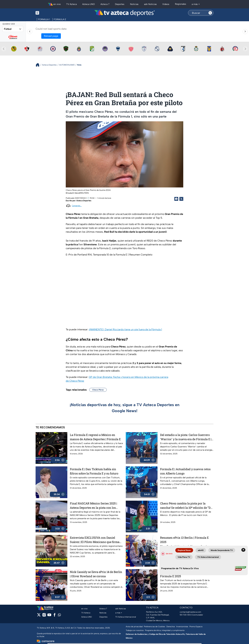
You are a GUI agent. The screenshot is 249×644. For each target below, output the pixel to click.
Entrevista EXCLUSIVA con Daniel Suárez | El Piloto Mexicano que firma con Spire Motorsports (95, 540)
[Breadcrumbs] (39, 65)
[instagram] (44, 616)
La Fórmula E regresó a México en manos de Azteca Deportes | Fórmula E (95, 437)
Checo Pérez (98, 390)
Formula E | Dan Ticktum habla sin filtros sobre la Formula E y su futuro (94, 471)
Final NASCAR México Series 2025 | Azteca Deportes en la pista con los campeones (93, 505)
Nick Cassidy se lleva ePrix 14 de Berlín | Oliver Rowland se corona (96, 574)
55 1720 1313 (185, 615)
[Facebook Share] (176, 199)
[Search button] (210, 13)
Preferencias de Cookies (155, 627)
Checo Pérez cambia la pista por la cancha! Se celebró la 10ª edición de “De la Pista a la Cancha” (186, 505)
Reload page (51, 36)
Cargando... (77, 206)
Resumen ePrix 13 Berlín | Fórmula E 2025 (184, 540)
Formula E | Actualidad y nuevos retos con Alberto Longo (185, 471)
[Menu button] (48, 13)
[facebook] (55, 616)
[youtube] (49, 616)
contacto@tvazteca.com (190, 612)
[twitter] (39, 616)
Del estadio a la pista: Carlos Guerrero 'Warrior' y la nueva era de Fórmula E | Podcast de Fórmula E (186, 437)
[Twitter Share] (181, 199)
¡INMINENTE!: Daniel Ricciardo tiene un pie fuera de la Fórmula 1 (125, 329)
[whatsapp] (59, 616)
